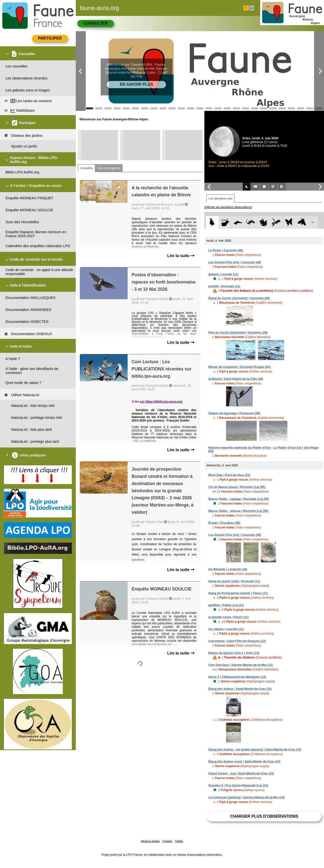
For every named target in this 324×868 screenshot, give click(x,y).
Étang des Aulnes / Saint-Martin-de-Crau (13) (240, 689)
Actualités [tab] (86, 168)
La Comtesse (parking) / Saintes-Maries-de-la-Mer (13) (246, 797)
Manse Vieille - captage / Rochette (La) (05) (239, 499)
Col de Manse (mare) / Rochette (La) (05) (237, 487)
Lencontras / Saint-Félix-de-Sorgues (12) (237, 641)
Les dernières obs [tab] (220, 199)
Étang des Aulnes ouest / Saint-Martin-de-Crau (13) (244, 762)
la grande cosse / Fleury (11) (228, 617)
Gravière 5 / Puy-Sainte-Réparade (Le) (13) (238, 786)
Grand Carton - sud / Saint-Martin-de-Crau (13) (241, 774)
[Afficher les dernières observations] (228, 207)
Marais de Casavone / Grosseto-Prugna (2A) (240, 367)
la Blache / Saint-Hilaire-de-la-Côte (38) (236, 379)
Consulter (95, 23)
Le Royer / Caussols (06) (226, 250)
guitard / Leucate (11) (223, 274)
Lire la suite (181, 256)
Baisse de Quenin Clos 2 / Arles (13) (234, 653)
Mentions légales (150, 841)
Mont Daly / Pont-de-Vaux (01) (229, 475)
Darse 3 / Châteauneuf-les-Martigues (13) (237, 677)
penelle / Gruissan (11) (224, 286)
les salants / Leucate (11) (226, 629)
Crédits (179, 841)
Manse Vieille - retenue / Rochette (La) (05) (238, 511)
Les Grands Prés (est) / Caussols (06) (235, 262)
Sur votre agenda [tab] (109, 168)
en (251, 8)
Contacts (167, 841)
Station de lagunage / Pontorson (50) (234, 413)
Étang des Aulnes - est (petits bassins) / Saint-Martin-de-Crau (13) (255, 750)
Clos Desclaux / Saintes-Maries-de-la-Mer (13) (241, 665)
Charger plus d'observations (264, 816)
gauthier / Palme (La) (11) (226, 605)
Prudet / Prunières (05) (224, 523)
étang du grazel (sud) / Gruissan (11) (234, 581)
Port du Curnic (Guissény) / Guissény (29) (238, 333)
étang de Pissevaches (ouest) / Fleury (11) (238, 593)
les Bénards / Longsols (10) (228, 569)
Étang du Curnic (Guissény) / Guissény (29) (239, 298)
